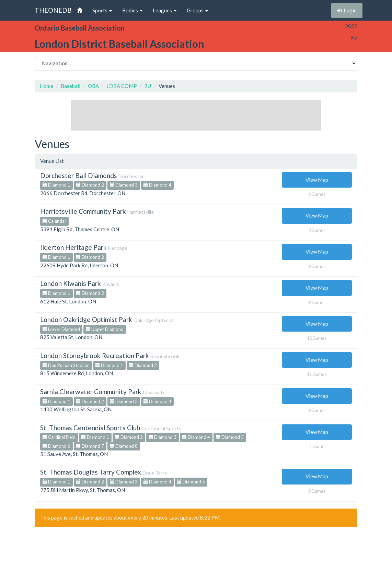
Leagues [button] (165, 10)
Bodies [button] (132, 10)
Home (47, 86)
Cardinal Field (59, 437)
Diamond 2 (90, 185)
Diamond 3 (124, 185)
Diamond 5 (230, 437)
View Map (317, 180)
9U (148, 86)
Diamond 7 (90, 446)
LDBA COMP (122, 86)
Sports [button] (102, 10)
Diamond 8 (124, 446)
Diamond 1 (56, 185)
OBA (93, 86)
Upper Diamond (105, 329)
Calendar (54, 221)
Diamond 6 (56, 446)
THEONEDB (53, 10)
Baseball (71, 86)
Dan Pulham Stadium (66, 365)
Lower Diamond (61, 329)
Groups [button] (197, 10)
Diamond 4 (157, 185)
